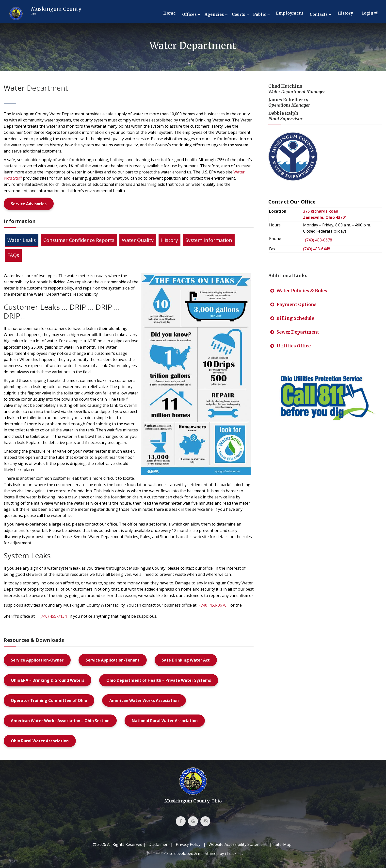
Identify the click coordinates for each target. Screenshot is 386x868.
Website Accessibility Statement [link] (238, 844)
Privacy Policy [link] (188, 844)
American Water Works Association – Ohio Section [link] (60, 721)
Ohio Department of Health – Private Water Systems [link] (159, 680)
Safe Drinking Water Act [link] (186, 660)
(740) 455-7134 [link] (53, 616)
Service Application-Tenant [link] (113, 660)
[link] (44, 14)
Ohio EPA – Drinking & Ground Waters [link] (48, 680)
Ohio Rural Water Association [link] (40, 741)
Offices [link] (189, 14)
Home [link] (169, 13)
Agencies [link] (214, 14)
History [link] (345, 13)
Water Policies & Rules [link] (299, 291)
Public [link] (260, 14)
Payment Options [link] (293, 304)
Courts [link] (239, 14)
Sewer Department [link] (295, 332)
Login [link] (370, 13)
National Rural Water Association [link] (165, 721)
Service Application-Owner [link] (37, 660)
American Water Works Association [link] (144, 700)
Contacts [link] (319, 14)
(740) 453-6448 (317, 249)
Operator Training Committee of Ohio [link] (49, 700)
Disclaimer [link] (158, 844)
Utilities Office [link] (290, 346)
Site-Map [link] (283, 844)
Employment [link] (290, 13)
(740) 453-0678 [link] (213, 605)
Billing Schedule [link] (292, 318)
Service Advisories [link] (29, 204)
